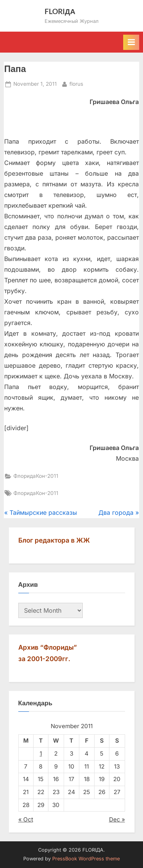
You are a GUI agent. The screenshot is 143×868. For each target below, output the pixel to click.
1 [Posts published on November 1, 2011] (41, 753)
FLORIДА (60, 11)
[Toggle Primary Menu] (131, 42)
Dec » (117, 819)
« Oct (26, 819)
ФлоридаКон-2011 (36, 476)
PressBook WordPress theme (86, 859)
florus (76, 83)
